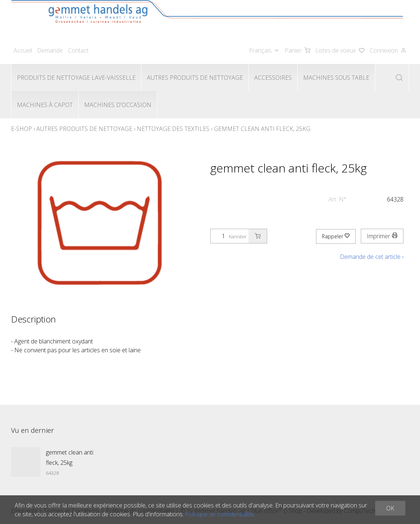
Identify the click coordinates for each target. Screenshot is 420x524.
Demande (50, 50)
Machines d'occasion (118, 105)
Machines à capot (45, 105)
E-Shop (21, 129)
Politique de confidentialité (219, 514)
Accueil (23, 50)
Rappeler (336, 236)
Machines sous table (336, 78)
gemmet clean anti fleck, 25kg (262, 129)
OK (390, 508)
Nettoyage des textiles (173, 129)
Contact (78, 50)
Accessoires (273, 78)
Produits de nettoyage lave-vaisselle (76, 78)
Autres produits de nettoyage (195, 78)
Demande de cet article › (372, 257)
